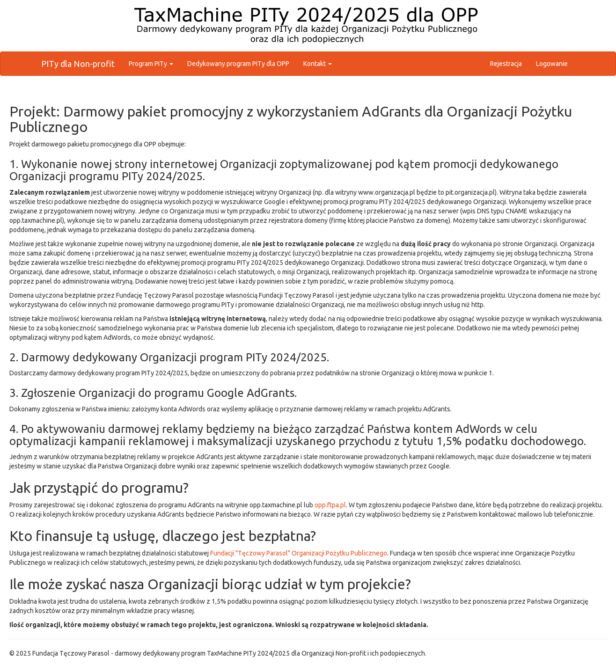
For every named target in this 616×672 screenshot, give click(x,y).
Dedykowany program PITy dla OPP (238, 64)
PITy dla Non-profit (78, 64)
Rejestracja (506, 64)
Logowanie (552, 64)
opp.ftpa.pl (330, 505)
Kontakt (318, 64)
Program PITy (151, 64)
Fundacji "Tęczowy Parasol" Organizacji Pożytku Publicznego (299, 553)
